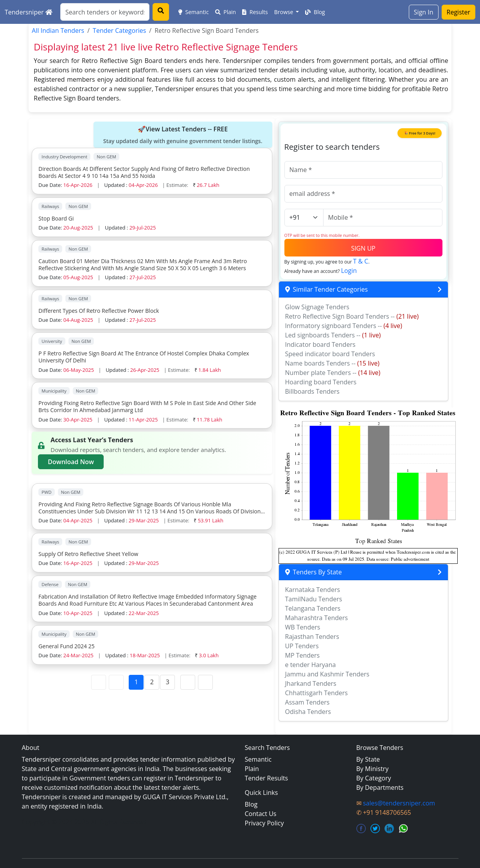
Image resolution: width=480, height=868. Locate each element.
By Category (374, 778)
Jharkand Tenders (311, 683)
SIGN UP (363, 248)
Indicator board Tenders (320, 344)
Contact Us (261, 814)
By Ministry (373, 769)
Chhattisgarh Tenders (316, 693)
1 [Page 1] (136, 682)
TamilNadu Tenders (314, 599)
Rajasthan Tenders (312, 637)
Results (255, 12)
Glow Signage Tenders (317, 307)
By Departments (380, 787)
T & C (361, 261)
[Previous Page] (116, 682)
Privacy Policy (264, 823)
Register (458, 12)
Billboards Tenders (312, 391)
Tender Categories (119, 30)
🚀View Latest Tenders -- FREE (183, 135)
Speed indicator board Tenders (330, 354)
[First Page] (99, 682)
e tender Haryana (311, 665)
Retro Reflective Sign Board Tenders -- (352, 316)
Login (349, 271)
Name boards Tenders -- (332, 363)
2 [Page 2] (152, 682)
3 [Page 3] (168, 682)
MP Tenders (303, 655)
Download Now (71, 462)
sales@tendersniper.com (399, 803)
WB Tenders (303, 627)
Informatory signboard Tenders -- (344, 326)
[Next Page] (188, 682)
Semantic (194, 12)
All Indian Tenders (58, 30)
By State (368, 759)
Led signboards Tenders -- (333, 335)
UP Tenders (302, 646)
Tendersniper (29, 12)
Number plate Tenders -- (333, 373)
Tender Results (267, 778)
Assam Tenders (307, 702)
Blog (315, 12)
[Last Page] (205, 682)
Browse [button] (284, 12)
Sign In (424, 12)
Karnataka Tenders (313, 590)
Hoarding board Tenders (321, 382)
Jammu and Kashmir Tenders (327, 674)
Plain (226, 12)
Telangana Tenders (313, 608)
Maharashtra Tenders (317, 618)
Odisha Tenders (308, 712)
